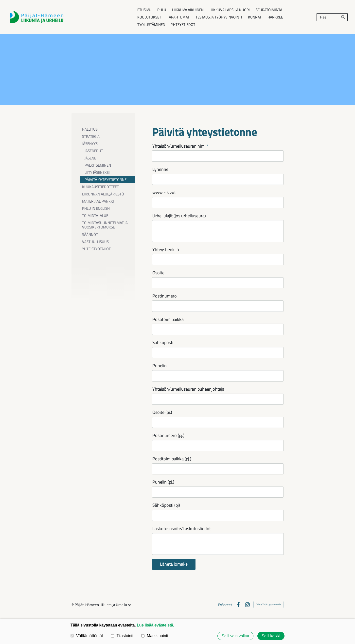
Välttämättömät (87, 636)
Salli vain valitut (235, 636)
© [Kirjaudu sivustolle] (73, 605)
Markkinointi (155, 636)
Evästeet (225, 605)
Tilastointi (122, 636)
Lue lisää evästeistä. (155, 625)
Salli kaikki (271, 636)
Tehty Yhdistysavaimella (268, 604)
